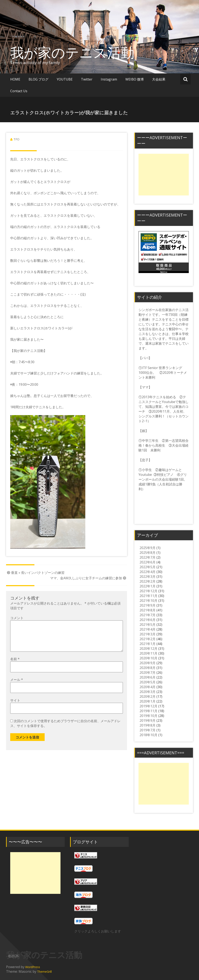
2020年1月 (148, 701)
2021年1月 (148, 644)
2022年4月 (148, 572)
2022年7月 (148, 557)
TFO (16, 139)
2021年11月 (149, 596)
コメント (17, 618)
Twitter (87, 79)
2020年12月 (149, 649)
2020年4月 (148, 687)
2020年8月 (148, 668)
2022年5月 (148, 567)
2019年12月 (149, 706)
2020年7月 (148, 673)
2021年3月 (148, 634)
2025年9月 (148, 548)
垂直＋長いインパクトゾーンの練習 (35, 573)
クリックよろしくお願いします (98, 931)
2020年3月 (148, 692)
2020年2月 (148, 697)
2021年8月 (148, 610)
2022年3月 (148, 577)
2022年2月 (148, 581)
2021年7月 (148, 615)
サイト (15, 707)
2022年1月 (148, 586)
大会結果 (159, 79)
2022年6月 (148, 562)
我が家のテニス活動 (79, 52)
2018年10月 (149, 735)
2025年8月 (148, 553)
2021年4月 (148, 629)
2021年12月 (149, 591)
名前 (15, 666)
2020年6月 (148, 677)
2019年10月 (149, 716)
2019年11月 (149, 711)
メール (17, 686)
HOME (15, 79)
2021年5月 (148, 625)
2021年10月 (149, 601)
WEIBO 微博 (135, 79)
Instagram (109, 79)
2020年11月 (149, 653)
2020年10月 (149, 658)
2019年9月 (148, 721)
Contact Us (19, 91)
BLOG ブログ (38, 79)
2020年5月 (148, 682)
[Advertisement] (164, 175)
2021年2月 (148, 639)
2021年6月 (148, 620)
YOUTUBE (65, 79)
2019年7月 (148, 730)
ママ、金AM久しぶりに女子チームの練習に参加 (89, 578)
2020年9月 (148, 663)
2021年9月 (148, 605)
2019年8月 (148, 725)
